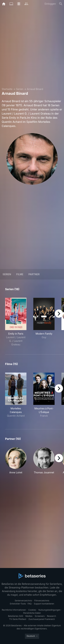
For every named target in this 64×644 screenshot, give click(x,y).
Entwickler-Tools (18, 604)
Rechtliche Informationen (14, 610)
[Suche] (61, 4)
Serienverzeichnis (23, 601)
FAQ (30, 604)
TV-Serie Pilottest (18, 619)
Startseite (7, 89)
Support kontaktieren (44, 604)
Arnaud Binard (35, 89)
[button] (16, 461)
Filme (20, 274)
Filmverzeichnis (42, 601)
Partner (34, 274)
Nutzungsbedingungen (49, 610)
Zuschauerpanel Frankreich (42, 619)
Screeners (40, 616)
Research (51, 616)
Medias (29, 616)
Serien (20, 89)
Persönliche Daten (32, 613)
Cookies (32, 610)
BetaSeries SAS (16, 616)
